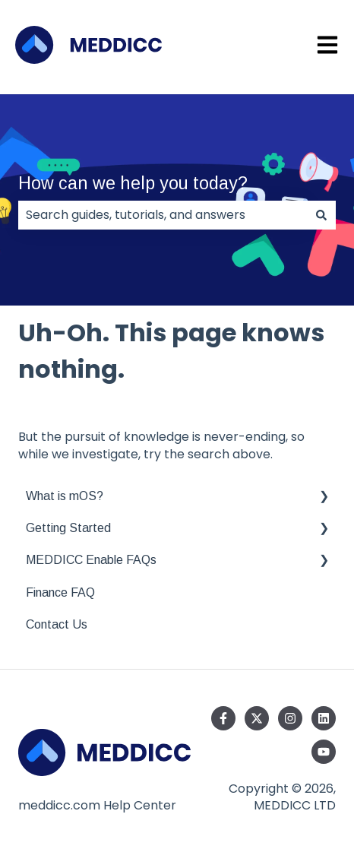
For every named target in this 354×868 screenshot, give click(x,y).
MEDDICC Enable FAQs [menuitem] (91, 560)
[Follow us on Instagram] (290, 718)
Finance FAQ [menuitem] (60, 592)
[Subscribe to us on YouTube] (324, 752)
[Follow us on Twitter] (257, 718)
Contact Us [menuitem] (57, 624)
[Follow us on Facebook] (223, 718)
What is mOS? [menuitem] (65, 496)
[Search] (321, 215)
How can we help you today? (133, 183)
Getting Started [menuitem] (68, 528)
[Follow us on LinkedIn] (324, 718)
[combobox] (163, 215)
